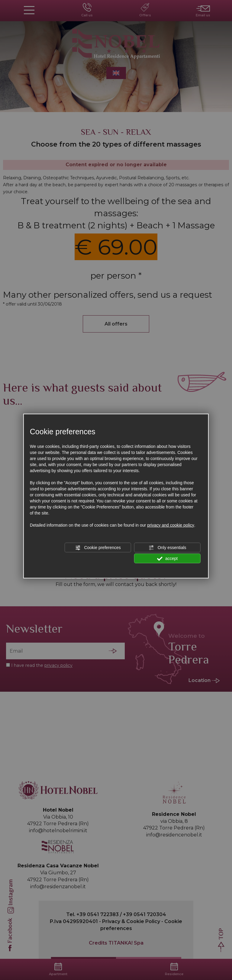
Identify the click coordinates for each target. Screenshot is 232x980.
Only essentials (168, 548)
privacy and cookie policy (171, 525)
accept (167, 559)
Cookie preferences (98, 548)
